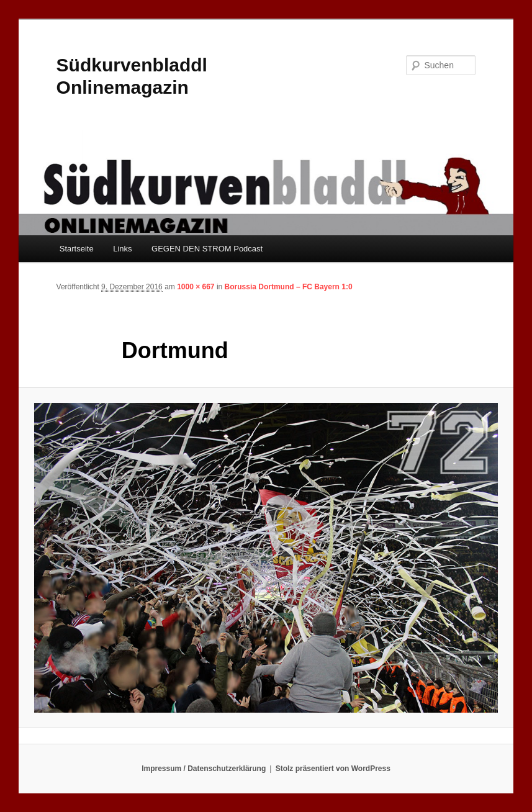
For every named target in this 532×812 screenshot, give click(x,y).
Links (122, 249)
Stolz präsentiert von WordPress (333, 769)
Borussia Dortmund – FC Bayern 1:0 (289, 287)
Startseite (77, 249)
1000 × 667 (196, 287)
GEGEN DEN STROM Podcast (207, 249)
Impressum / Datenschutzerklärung (204, 769)
